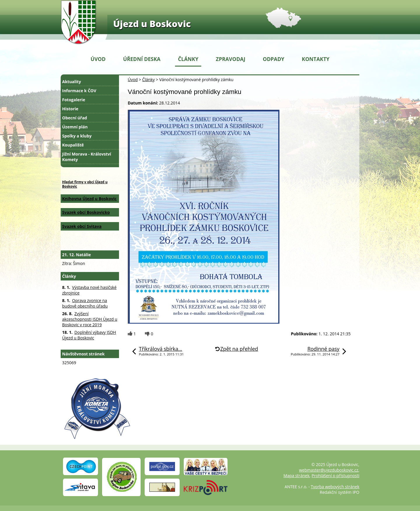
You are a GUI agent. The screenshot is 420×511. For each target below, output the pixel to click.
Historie (70, 109)
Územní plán (75, 127)
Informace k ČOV (79, 91)
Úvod (98, 59)
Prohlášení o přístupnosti (335, 476)
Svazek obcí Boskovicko (86, 212)
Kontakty (316, 59)
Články (188, 59)
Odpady (274, 59)
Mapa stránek (296, 476)
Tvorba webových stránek (335, 487)
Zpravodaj (231, 59)
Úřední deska (142, 59)
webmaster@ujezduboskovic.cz (329, 470)
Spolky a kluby (77, 136)
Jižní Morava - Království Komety (87, 157)
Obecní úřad (75, 118)
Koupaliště (73, 145)
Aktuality (72, 82)
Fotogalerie (74, 100)
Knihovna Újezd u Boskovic (89, 199)
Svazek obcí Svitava (82, 226)
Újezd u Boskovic (152, 24)
